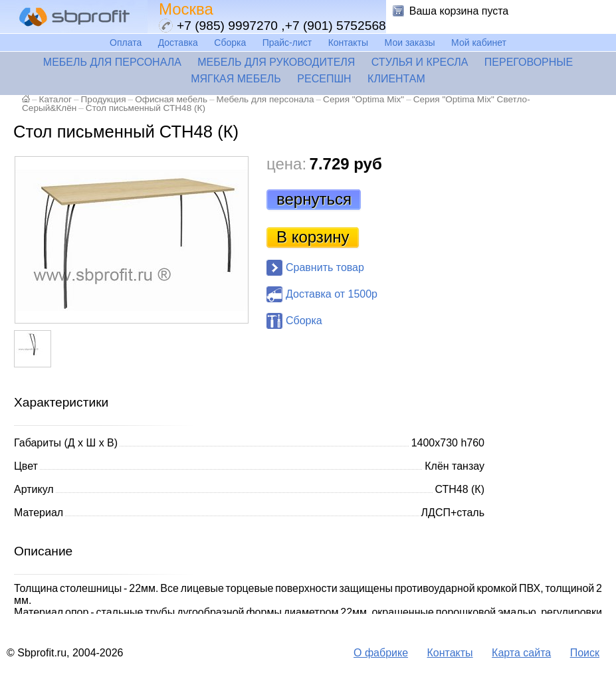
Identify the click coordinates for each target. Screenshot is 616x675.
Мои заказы (410, 43)
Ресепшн (324, 79)
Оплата (126, 43)
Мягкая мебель (236, 79)
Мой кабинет (479, 43)
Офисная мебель (171, 99)
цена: (286, 164)
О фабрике (381, 653)
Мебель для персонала (112, 62)
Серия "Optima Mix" (363, 99)
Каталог (55, 99)
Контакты (348, 43)
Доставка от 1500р (332, 294)
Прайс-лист (287, 43)
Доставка (178, 43)
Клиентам (396, 79)
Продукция (104, 99)
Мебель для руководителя (276, 62)
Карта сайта (521, 653)
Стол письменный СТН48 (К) (146, 108)
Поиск (585, 653)
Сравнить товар (325, 267)
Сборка (230, 43)
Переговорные (529, 62)
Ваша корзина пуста (459, 11)
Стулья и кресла (420, 62)
